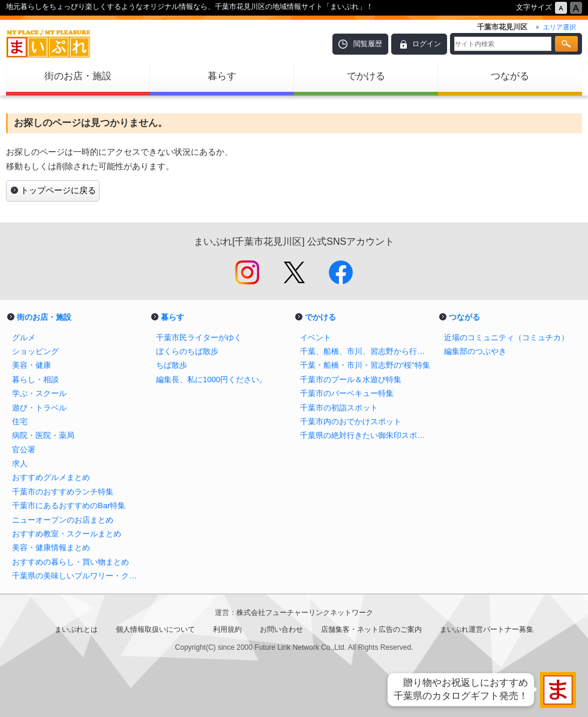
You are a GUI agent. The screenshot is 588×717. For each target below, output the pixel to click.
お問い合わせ (281, 629)
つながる (510, 76)
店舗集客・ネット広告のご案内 (371, 629)
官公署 (24, 450)
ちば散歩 (172, 365)
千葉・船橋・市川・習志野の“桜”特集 (365, 365)
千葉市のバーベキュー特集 (347, 393)
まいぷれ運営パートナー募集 (487, 629)
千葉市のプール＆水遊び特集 (351, 379)
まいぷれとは (76, 629)
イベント (316, 337)
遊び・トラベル (39, 408)
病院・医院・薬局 (43, 435)
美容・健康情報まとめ (51, 547)
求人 (20, 463)
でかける (366, 76)
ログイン (427, 44)
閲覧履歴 (368, 44)
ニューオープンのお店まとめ (63, 520)
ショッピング (35, 351)
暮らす (222, 76)
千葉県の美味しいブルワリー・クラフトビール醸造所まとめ (78, 576)
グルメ (24, 337)
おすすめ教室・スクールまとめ (67, 534)
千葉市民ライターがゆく (199, 337)
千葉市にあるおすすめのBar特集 (69, 505)
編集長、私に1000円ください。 (211, 379)
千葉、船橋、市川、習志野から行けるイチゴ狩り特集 (366, 351)
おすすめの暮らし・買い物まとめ (70, 562)
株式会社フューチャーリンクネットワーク (305, 613)
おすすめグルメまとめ (51, 477)
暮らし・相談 (35, 379)
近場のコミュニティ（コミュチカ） (506, 337)
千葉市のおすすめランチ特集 (63, 492)
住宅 (20, 421)
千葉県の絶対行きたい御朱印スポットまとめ (366, 435)
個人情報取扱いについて (155, 629)
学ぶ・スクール (39, 393)
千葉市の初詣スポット (339, 408)
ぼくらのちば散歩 (187, 351)
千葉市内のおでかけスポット (351, 421)
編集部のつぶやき (475, 351)
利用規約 (227, 629)
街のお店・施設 (78, 76)
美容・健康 (31, 365)
